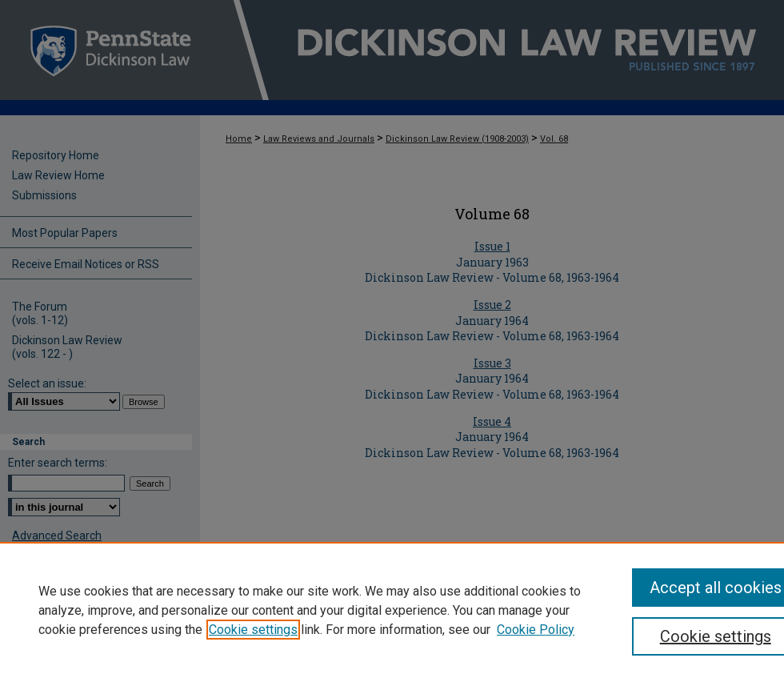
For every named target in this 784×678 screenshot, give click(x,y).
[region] (392, 610)
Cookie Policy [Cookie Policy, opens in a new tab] (536, 630)
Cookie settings (253, 630)
